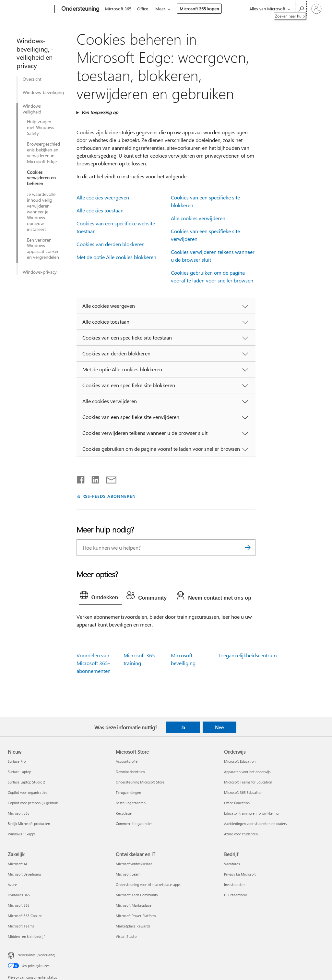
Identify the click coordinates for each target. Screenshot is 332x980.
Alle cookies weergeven (103, 197)
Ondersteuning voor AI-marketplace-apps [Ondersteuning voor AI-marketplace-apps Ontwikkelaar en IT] (148, 884)
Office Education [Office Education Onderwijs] (237, 803)
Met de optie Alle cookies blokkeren (116, 257)
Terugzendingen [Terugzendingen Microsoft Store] (128, 792)
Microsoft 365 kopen (202, 9)
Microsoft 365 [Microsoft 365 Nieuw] (19, 813)
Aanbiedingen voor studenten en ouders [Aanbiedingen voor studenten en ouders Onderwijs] (255, 824)
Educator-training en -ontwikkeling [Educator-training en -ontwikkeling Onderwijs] (251, 813)
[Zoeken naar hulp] (301, 8)
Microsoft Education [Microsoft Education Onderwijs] (240, 761)
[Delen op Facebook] (81, 478)
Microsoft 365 (118, 9)
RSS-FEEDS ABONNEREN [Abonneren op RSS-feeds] (109, 496)
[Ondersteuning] (80, 9)
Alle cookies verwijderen (198, 218)
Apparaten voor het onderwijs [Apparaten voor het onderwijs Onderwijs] (247, 772)
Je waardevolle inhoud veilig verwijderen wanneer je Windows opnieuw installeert (41, 212)
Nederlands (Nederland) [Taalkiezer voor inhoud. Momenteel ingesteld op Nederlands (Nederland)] (36, 955)
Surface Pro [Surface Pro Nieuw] (17, 761)
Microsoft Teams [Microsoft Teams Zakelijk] (21, 926)
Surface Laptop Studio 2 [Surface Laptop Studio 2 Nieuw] (26, 782)
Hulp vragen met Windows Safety (41, 127)
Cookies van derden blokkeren (111, 244)
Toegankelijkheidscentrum (247, 655)
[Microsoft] (30, 9)
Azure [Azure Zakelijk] (12, 884)
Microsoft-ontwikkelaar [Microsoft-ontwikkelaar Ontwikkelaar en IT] (134, 864)
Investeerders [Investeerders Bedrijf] (235, 884)
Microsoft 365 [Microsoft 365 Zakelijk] (19, 905)
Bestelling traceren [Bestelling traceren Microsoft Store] (131, 803)
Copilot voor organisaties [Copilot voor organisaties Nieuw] (28, 792)
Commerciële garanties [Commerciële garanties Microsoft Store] (134, 824)
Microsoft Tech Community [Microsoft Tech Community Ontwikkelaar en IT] (137, 895)
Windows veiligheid (32, 109)
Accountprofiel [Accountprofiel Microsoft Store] (127, 761)
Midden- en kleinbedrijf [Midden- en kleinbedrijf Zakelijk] (26, 936)
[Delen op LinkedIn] (93, 478)
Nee (219, 727)
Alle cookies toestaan (100, 210)
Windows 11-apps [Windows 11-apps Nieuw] (22, 834)
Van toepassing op (100, 112)
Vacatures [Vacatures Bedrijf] (232, 864)
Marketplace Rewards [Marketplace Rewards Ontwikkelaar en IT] (133, 926)
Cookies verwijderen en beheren (41, 178)
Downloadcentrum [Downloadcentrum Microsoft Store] (130, 772)
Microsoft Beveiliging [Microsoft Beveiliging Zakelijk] (24, 874)
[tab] (101, 597)
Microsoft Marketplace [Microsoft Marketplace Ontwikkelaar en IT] (134, 905)
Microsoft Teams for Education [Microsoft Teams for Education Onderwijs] (248, 782)
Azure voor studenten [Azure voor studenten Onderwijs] (241, 834)
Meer (163, 9)
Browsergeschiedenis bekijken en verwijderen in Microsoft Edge (43, 153)
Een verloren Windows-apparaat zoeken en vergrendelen (43, 249)
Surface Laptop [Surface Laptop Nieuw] (19, 772)
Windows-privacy (40, 272)
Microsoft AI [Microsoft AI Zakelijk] (17, 864)
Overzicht (32, 79)
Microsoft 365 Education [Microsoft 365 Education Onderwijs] (243, 792)
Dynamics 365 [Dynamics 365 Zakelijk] (19, 895)
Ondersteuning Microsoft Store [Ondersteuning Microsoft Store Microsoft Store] (140, 782)
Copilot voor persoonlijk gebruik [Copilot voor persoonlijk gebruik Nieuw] (33, 803)
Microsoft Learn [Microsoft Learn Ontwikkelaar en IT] (128, 874)
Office (144, 9)
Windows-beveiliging (43, 92)
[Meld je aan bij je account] (316, 9)
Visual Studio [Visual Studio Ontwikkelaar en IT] (126, 936)
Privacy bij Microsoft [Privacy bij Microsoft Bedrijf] (240, 874)
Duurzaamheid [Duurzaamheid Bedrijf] (236, 895)
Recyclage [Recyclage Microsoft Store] (124, 813)
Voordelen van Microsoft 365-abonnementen (94, 663)
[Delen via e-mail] (108, 478)
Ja (183, 727)
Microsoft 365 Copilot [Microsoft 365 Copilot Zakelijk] (25, 916)
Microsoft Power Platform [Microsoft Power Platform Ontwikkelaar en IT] (136, 916)
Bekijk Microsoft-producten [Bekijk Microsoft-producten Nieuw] (29, 824)
